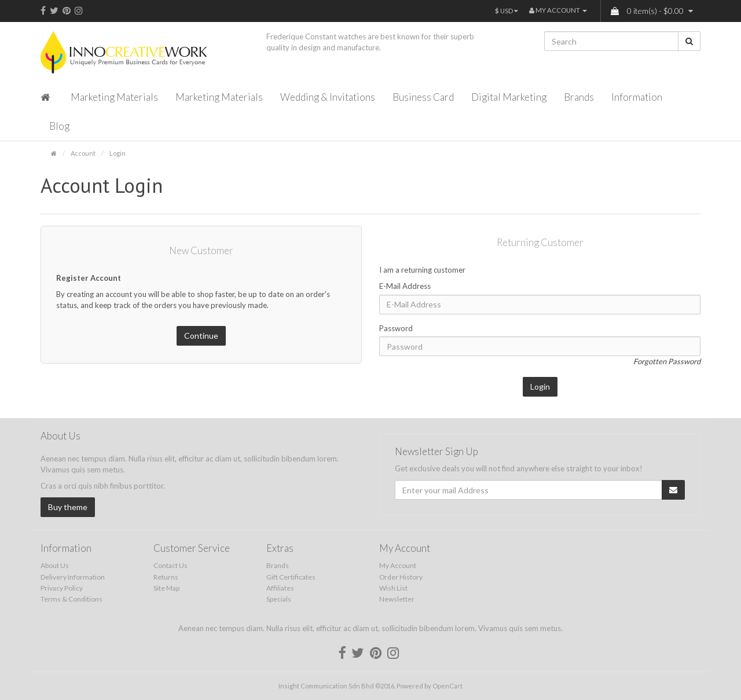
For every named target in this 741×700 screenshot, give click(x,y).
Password (396, 328)
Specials (279, 599)
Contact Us (170, 565)
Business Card (423, 97)
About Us (55, 565)
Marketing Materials (114, 97)
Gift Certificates (291, 577)
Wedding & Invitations (328, 97)
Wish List (393, 588)
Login (118, 153)
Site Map (166, 588)
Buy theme (68, 507)
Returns (166, 577)
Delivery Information (73, 577)
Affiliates (280, 588)
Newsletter (397, 599)
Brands (579, 97)
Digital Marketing (509, 97)
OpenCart (447, 686)
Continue (201, 336)
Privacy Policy (62, 588)
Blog (59, 126)
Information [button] (637, 97)
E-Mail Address (405, 286)
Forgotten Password (667, 361)
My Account (398, 565)
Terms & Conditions (71, 599)
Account (83, 153)
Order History (401, 577)
